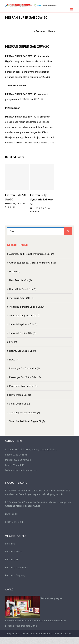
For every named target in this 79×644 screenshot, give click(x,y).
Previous (40, 31)
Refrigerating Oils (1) (20, 395)
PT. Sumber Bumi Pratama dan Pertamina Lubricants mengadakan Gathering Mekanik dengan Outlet (39, 504)
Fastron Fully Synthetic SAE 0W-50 (42, 199)
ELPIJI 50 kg (11, 514)
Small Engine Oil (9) (20, 404)
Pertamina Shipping (15, 575)
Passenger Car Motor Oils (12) (25, 377)
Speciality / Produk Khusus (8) (25, 412)
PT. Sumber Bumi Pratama (40, 634)
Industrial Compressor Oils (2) (25, 316)
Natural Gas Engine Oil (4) (23, 351)
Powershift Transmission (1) (23, 386)
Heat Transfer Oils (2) (21, 280)
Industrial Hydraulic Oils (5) (23, 324)
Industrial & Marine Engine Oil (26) (27, 307)
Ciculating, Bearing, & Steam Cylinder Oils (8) (33, 263)
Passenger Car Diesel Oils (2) (24, 368)
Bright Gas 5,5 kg (14, 522)
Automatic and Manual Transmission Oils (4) (32, 254)
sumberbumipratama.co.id (24, 470)
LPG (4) (13, 342)
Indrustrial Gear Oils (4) (21, 298)
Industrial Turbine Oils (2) (22, 333)
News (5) (14, 360)
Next (51, 31)
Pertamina (10, 544)
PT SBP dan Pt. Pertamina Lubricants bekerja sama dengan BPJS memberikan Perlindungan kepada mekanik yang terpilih (38, 492)
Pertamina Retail (13, 552)
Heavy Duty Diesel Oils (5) (23, 289)
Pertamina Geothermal (17, 567)
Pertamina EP (12, 560)
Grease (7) (15, 271)
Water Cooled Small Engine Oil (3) (27, 421)
